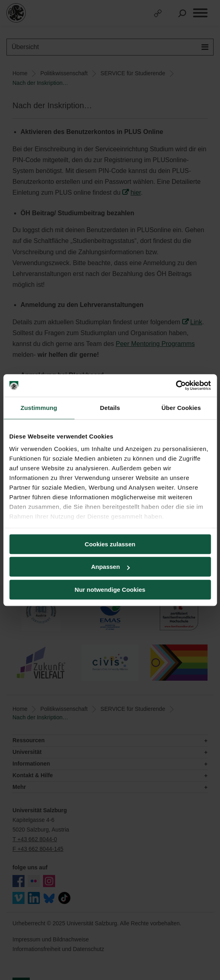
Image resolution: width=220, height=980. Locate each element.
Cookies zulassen (110, 544)
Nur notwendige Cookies (110, 590)
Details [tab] (110, 408)
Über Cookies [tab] (181, 408)
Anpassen (110, 567)
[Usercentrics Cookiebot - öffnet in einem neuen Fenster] (176, 385)
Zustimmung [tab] (39, 408)
